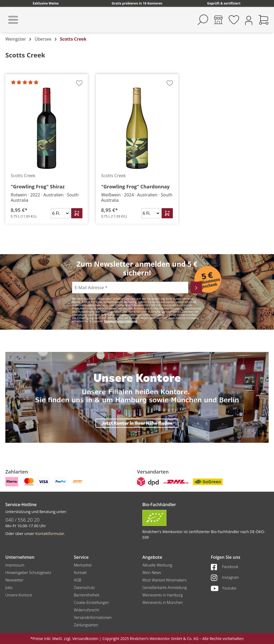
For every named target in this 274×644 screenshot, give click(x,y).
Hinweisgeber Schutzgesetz (28, 573)
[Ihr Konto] (249, 20)
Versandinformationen (93, 617)
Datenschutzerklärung (120, 321)
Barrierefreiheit (87, 595)
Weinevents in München (163, 602)
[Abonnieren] (196, 288)
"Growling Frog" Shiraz (38, 187)
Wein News (152, 573)
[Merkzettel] (234, 20)
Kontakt (80, 573)
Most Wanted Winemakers (164, 580)
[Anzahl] (60, 213)
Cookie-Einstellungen (91, 602)
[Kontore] (218, 20)
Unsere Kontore (19, 595)
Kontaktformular (50, 534)
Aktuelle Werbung (157, 565)
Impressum (15, 565)
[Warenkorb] (264, 20)
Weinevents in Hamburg (163, 595)
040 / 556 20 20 (22, 520)
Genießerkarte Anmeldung (165, 587)
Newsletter (14, 580)
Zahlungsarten (86, 625)
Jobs (9, 587)
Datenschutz (84, 587)
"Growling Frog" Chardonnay (135, 187)
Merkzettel (83, 565)
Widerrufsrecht (86, 610)
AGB (77, 580)
